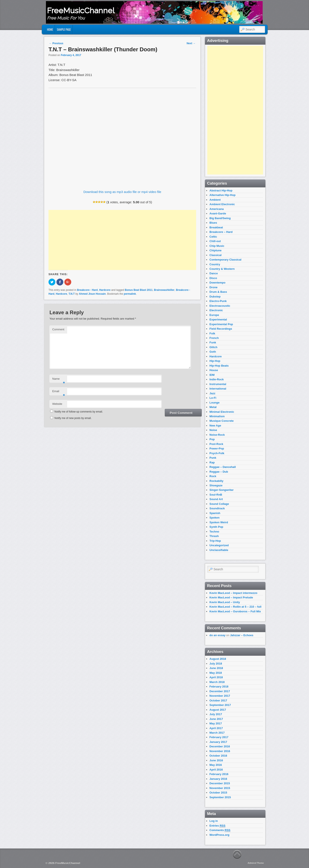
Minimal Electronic (222, 412)
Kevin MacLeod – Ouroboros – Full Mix (235, 611)
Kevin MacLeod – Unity (225, 602)
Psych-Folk (217, 453)
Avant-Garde (218, 213)
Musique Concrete (222, 421)
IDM (212, 375)
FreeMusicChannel (81, 11)
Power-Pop (217, 448)
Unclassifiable (219, 550)
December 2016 (220, 746)
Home (50, 29)
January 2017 (218, 742)
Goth (213, 352)
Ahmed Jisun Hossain (92, 294)
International (218, 389)
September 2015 (220, 797)
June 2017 (216, 719)
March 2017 (217, 733)
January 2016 (218, 779)
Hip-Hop (215, 361)
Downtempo (217, 283)
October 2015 (218, 793)
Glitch (213, 347)
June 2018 (216, 668)
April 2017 (216, 728)
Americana (217, 209)
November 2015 (220, 788)
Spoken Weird (219, 522)
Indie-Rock (217, 379)
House (214, 370)
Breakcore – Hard (221, 232)
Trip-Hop (215, 541)
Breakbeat (216, 227)
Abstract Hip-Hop (221, 190)
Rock (213, 476)
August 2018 (218, 659)
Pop (212, 439)
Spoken (214, 518)
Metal (213, 407)
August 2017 (218, 710)
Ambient (215, 200)
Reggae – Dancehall (223, 467)
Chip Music (217, 246)
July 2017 (216, 714)
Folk (212, 333)
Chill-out (215, 241)
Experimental (218, 319)
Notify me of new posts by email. (73, 418)
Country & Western (222, 269)
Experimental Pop (221, 324)
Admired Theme (256, 863)
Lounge (214, 403)
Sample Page (64, 29)
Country (215, 264)
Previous (56, 43)
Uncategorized (219, 545)
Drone (214, 287)
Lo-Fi (213, 398)
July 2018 (216, 664)
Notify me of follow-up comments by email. (79, 412)
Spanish (215, 513)
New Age (215, 426)
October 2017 (218, 700)
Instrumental (218, 384)
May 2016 (216, 765)
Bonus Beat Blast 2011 (139, 290)
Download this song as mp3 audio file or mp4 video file (122, 192)
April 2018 (216, 677)
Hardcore (105, 290)
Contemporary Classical (225, 260)
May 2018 (216, 673)
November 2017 (220, 696)
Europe (214, 315)
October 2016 (218, 756)
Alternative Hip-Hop (222, 195)
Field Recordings (221, 329)
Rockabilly (216, 481)
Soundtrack (217, 508)
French (214, 338)
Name (58, 380)
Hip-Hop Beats (219, 366)
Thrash (214, 536)
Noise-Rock (217, 435)
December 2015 (220, 783)
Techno (214, 532)
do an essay (217, 635)
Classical (215, 255)
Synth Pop (216, 527)
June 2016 (216, 760)
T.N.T (72, 294)
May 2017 (216, 723)
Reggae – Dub (219, 472)
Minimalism (217, 416)
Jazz (212, 393)
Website (57, 404)
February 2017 (219, 737)
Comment (58, 329)
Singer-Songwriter (222, 490)
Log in (214, 821)
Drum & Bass (218, 292)
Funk (213, 342)
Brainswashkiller (164, 290)
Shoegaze (216, 485)
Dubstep (215, 297)
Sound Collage (219, 504)
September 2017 (220, 705)
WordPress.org (219, 835)
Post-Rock (216, 444)
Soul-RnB (216, 495)
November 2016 (220, 751)
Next (191, 43)
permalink (130, 294)
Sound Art (216, 499)
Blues (213, 223)
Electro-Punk (218, 301)
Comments (220, 830)
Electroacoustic (220, 306)
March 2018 (217, 682)
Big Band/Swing (220, 218)
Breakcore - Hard (87, 290)
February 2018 (219, 687)
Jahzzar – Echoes (242, 635)
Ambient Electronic (222, 204)
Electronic (216, 310)
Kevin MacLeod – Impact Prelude (231, 597)
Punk (213, 458)
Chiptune (215, 250)
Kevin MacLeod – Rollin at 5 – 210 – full (235, 607)
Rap (212, 462)
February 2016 (219, 774)
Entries (217, 826)
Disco (213, 278)
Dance (214, 273)
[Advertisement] (122, 240)
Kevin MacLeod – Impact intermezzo (233, 593)
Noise (213, 430)
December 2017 (220, 691)
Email (58, 392)
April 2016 (216, 770)
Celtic (213, 237)
